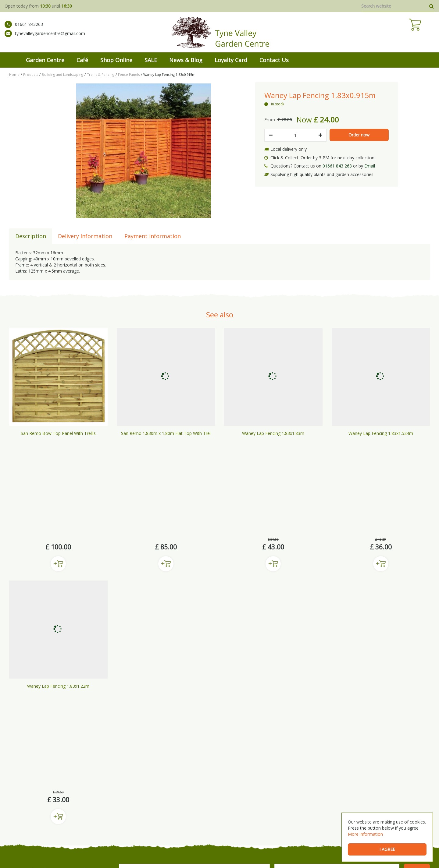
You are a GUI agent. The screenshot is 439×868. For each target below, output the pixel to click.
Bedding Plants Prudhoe (247, 832)
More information (365, 834)
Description (31, 236)
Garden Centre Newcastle (74, 832)
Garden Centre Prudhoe (119, 832)
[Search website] (398, 6)
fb (13, 768)
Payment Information (153, 236)
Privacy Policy (211, 856)
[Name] (194, 676)
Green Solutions (78, 856)
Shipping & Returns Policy (173, 856)
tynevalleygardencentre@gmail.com (45, 38)
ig (22, 768)
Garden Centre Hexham (339, 832)
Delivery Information (85, 236)
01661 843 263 (337, 166)
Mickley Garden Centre (30, 832)
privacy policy (196, 688)
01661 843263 (24, 29)
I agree (387, 849)
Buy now (58, 467)
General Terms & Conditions (121, 856)
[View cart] (428, 34)
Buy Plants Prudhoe (207, 832)
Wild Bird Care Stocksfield (294, 832)
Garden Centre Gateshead (165, 832)
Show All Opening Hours (355, 787)
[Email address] (337, 676)
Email (370, 166)
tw (32, 768)
